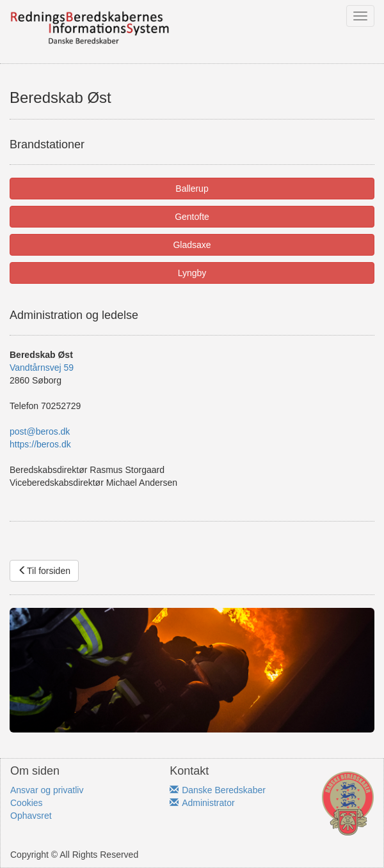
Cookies (27, 803)
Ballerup (192, 189)
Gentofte (192, 217)
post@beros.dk (40, 431)
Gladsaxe (192, 245)
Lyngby (192, 273)
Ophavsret (31, 816)
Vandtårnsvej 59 (42, 368)
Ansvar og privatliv (47, 790)
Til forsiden (44, 571)
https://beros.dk (40, 444)
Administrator (202, 803)
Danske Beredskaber (218, 790)
